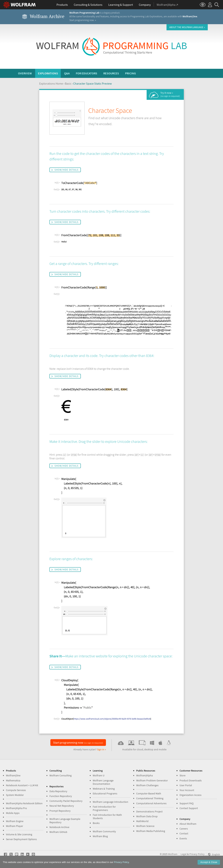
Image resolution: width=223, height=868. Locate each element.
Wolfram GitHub (58, 832)
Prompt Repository (60, 811)
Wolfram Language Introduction (110, 802)
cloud (140, 749)
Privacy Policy (197, 854)
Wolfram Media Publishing (151, 831)
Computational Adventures (151, 803)
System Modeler (15, 795)
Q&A (67, 73)
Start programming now (78, 743)
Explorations (48, 73)
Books (96, 823)
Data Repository (58, 791)
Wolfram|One (13, 775)
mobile (163, 749)
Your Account (187, 790)
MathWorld (142, 821)
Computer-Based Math (149, 793)
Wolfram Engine (15, 821)
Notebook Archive (59, 827)
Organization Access (190, 795)
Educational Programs (105, 793)
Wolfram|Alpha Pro (16, 808)
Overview (25, 73)
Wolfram (173, 854)
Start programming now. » (83, 20)
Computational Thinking (150, 798)
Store (182, 775)
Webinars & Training (104, 789)
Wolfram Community (104, 831)
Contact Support (189, 808)
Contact (184, 833)
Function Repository (61, 796)
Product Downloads (191, 780)
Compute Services (16, 790)
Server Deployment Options (21, 839)
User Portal (186, 785)
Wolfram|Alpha (144, 775)
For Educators (87, 73)
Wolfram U (99, 775)
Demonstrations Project (149, 811)
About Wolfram (188, 824)
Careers (184, 829)
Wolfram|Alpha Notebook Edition (24, 803)
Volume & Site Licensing (19, 834)
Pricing (130, 73)
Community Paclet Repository (66, 801)
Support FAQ (186, 803)
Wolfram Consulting (60, 775)
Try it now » (170, 94)
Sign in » (101, 749)
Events (183, 838)
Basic (68, 83)
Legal (184, 854)
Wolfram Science (145, 826)
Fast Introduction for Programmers (104, 808)
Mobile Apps (13, 813)
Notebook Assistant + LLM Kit (22, 785)
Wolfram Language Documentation (103, 782)
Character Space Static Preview (92, 83)
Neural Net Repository (62, 806)
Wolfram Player (14, 826)
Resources (111, 73)
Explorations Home (51, 83)
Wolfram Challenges (147, 785)
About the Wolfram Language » (187, 27)
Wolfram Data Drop (147, 816)
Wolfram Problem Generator (152, 780)
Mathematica (13, 780)
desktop (149, 749)
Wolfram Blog (100, 836)
